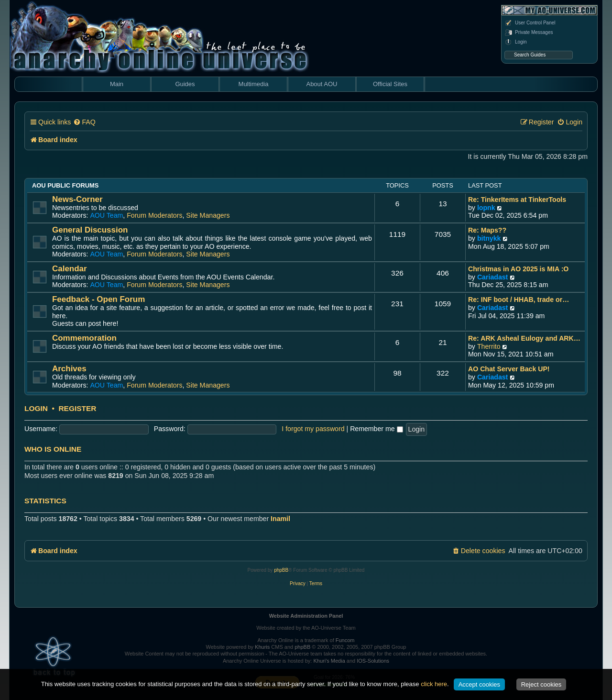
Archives (69, 369)
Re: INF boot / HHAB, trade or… (519, 300)
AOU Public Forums (65, 185)
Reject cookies (541, 684)
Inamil (280, 519)
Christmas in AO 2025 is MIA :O (518, 269)
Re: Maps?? (487, 230)
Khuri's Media (329, 661)
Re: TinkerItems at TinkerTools (517, 200)
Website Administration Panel (306, 616)
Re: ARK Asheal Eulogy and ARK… (524, 338)
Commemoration (84, 338)
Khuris (262, 647)
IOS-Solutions (373, 661)
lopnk (486, 208)
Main (117, 84)
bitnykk (489, 238)
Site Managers (208, 215)
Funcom (345, 640)
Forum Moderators (154, 215)
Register (77, 409)
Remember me (376, 429)
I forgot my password (313, 429)
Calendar (70, 269)
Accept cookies (479, 684)
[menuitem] (84, 122)
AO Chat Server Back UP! (509, 369)
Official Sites (390, 84)
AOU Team (106, 215)
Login (515, 42)
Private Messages (529, 33)
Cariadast (492, 277)
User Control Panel (530, 23)
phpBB (281, 570)
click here (434, 684)
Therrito (489, 346)
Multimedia (254, 84)
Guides (185, 84)
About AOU (322, 84)
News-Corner (77, 199)
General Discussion (90, 230)
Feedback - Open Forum (98, 299)
